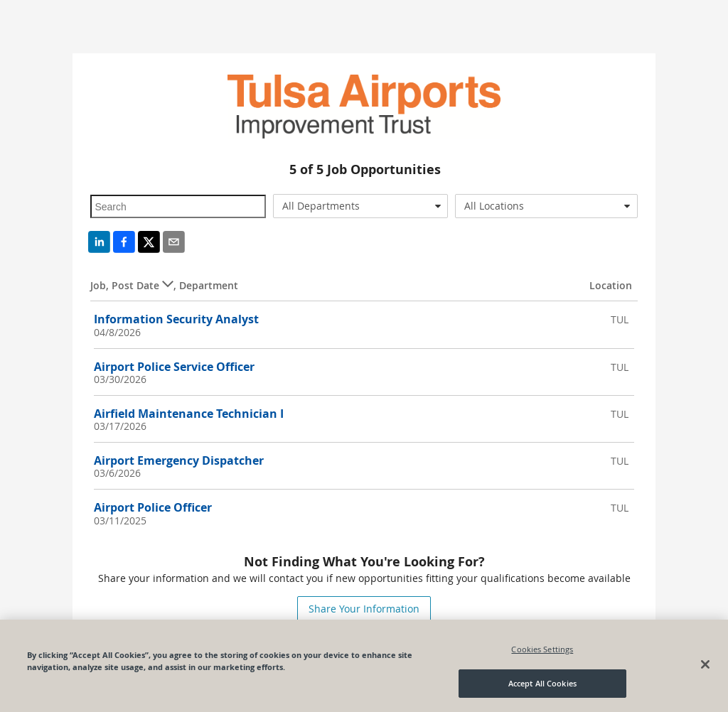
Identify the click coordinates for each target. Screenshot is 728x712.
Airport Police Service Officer (174, 367)
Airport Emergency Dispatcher (179, 460)
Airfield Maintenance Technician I (189, 414)
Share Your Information (364, 609)
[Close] (705, 664)
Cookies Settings (542, 649)
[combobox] (360, 206)
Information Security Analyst (176, 319)
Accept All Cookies (542, 683)
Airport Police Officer (153, 507)
